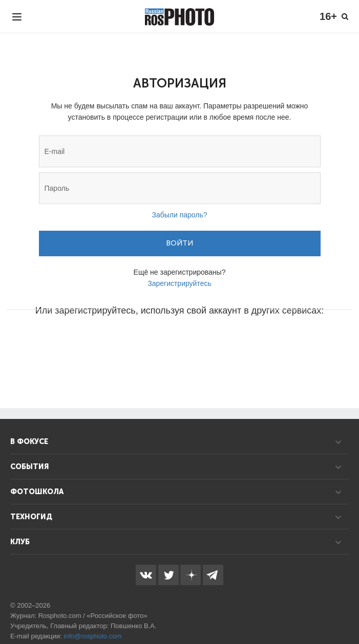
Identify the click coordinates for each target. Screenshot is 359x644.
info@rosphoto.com (92, 636)
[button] (102, 341)
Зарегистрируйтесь (179, 283)
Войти (179, 243)
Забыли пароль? (179, 215)
